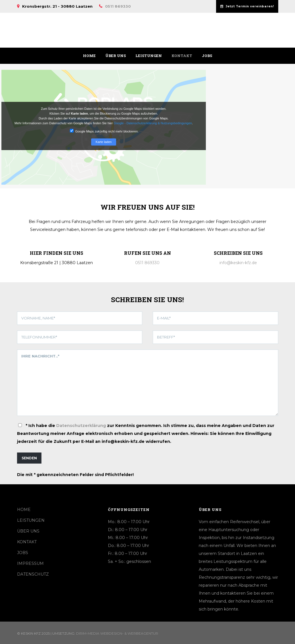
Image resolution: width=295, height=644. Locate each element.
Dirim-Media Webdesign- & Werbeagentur (117, 633)
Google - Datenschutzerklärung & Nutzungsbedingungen (153, 123)
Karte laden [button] (104, 142)
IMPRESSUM (30, 563)
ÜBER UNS (28, 531)
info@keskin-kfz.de (238, 263)
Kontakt (182, 56)
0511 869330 (118, 6)
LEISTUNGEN (31, 520)
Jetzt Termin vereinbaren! (247, 6)
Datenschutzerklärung (81, 426)
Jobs (207, 56)
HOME (24, 510)
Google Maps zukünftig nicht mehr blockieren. (104, 131)
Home (89, 56)
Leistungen (149, 56)
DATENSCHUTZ (33, 574)
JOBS (23, 553)
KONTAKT (27, 542)
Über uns (116, 56)
